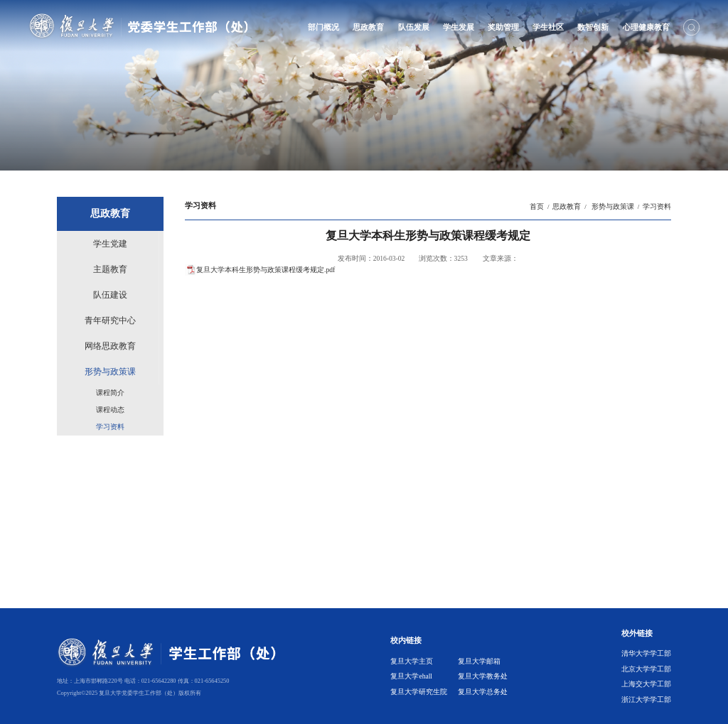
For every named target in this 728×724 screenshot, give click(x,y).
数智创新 (593, 27)
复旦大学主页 (412, 661)
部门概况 (323, 27)
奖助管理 (503, 27)
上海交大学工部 (646, 684)
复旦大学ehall (411, 676)
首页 (537, 206)
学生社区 (548, 27)
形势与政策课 (611, 206)
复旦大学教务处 (483, 676)
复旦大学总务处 (483, 692)
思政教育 (368, 27)
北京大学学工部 (646, 669)
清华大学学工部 (646, 653)
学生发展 (459, 27)
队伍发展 (414, 27)
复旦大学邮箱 (479, 661)
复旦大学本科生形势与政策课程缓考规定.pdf (266, 270)
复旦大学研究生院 (419, 692)
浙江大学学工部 (646, 699)
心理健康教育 (646, 27)
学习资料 (657, 206)
